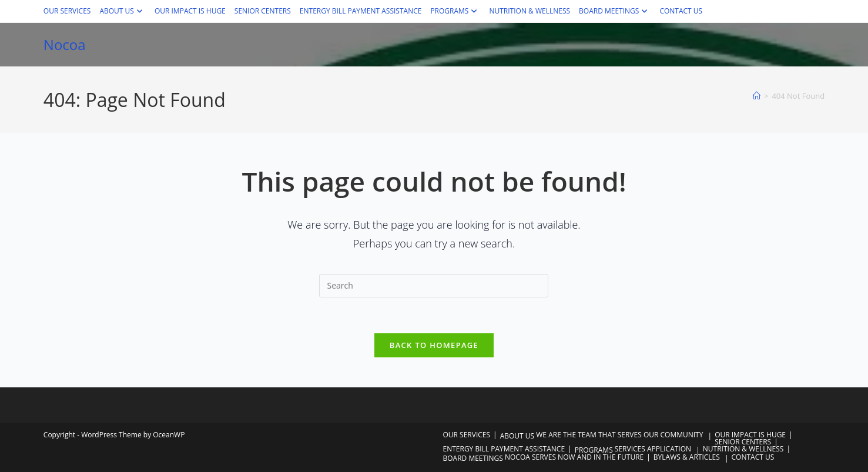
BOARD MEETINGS (615, 11)
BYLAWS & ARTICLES (687, 457)
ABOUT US (122, 11)
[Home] (757, 96)
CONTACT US (681, 11)
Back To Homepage (434, 345)
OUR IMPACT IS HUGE (190, 11)
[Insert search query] (434, 286)
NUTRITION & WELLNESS (529, 11)
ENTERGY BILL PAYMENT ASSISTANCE (361, 11)
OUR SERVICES (67, 11)
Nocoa (65, 44)
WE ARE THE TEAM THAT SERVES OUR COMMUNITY (619, 435)
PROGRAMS (455, 11)
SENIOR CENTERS (263, 11)
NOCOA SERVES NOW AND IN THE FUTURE (574, 457)
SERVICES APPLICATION (653, 449)
